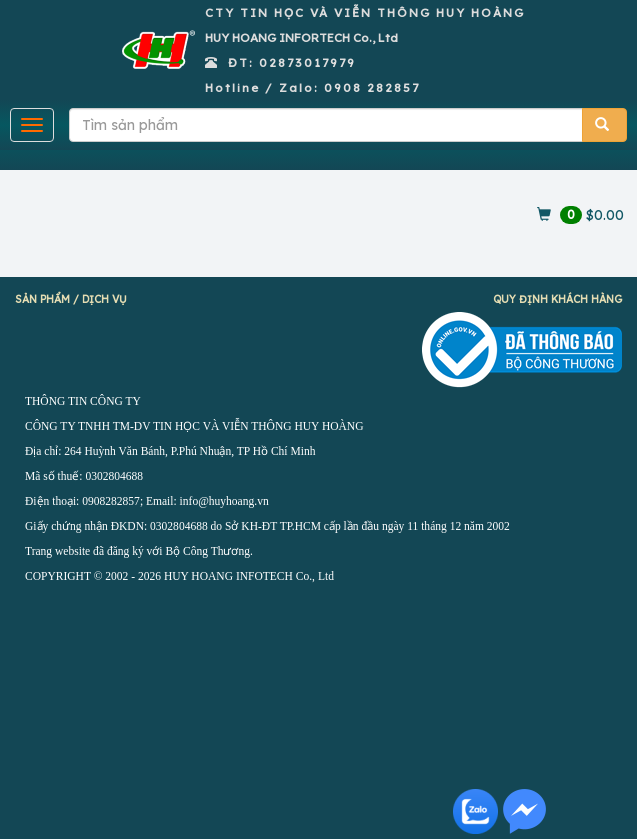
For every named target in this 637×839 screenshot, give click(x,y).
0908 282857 (372, 87)
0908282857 (111, 501)
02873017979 (307, 62)
